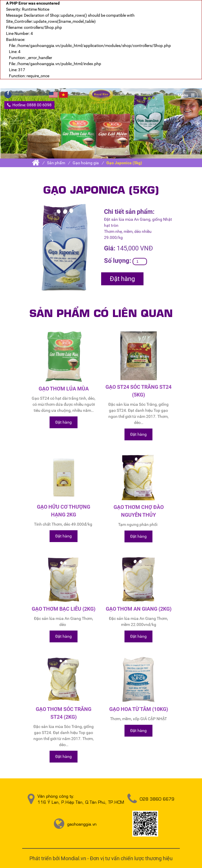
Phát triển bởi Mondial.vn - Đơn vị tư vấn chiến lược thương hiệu (101, 858)
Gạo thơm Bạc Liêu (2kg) (64, 609)
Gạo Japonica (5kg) (124, 163)
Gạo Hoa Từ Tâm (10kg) (139, 709)
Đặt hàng (122, 279)
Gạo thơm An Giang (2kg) (139, 609)
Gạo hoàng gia (86, 163)
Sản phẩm (56, 163)
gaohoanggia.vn (82, 824)
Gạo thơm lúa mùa (64, 389)
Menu (186, 95)
